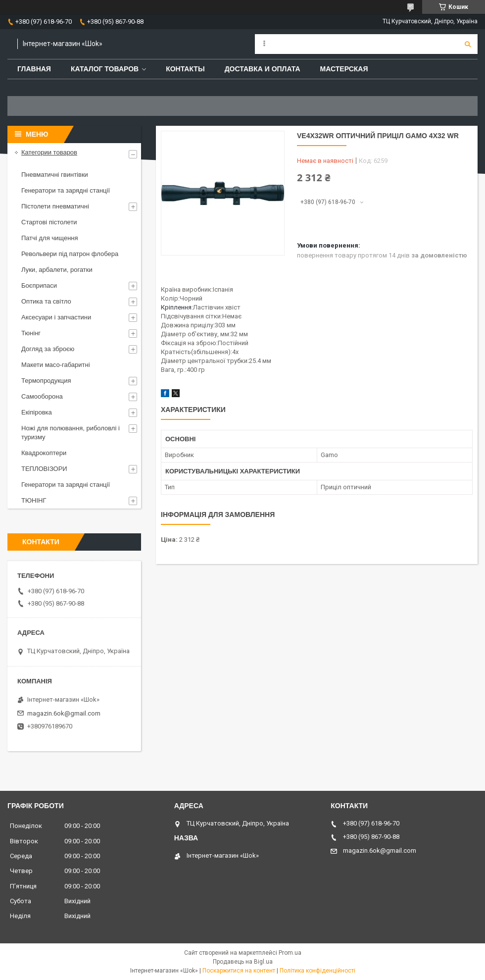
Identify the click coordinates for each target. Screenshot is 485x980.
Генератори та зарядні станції (66, 190)
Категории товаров (49, 152)
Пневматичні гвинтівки (55, 175)
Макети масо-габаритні (56, 365)
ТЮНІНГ (34, 500)
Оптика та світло (46, 301)
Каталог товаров (105, 69)
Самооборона (42, 396)
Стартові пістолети (49, 222)
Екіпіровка (37, 412)
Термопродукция (46, 381)
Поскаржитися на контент (239, 971)
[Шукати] (468, 44)
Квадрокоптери (44, 453)
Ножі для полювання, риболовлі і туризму (71, 433)
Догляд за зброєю (48, 349)
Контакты (185, 69)
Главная (34, 69)
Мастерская (344, 69)
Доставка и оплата (263, 69)
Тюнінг (31, 333)
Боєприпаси (39, 285)
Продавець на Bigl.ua (243, 962)
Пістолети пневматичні (55, 206)
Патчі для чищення (50, 238)
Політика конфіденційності (317, 971)
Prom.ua (290, 953)
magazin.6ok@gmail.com (64, 713)
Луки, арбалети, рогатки (57, 270)
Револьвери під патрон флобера (70, 254)
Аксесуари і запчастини (56, 317)
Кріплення (176, 307)
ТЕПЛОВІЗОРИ (44, 469)
